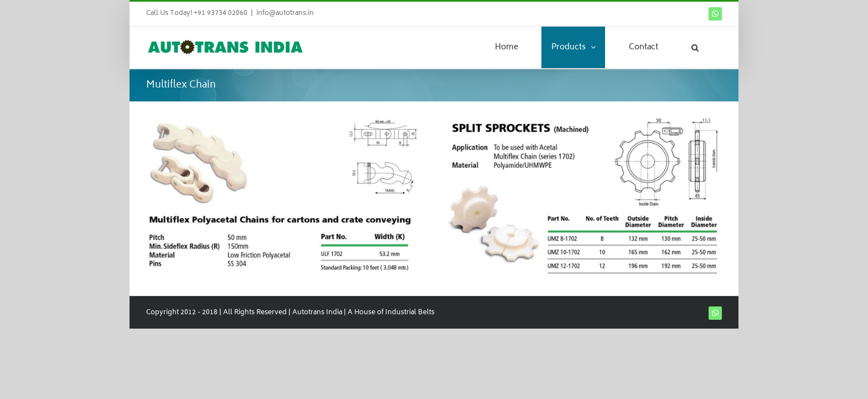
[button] (709, 47)
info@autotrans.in (285, 14)
